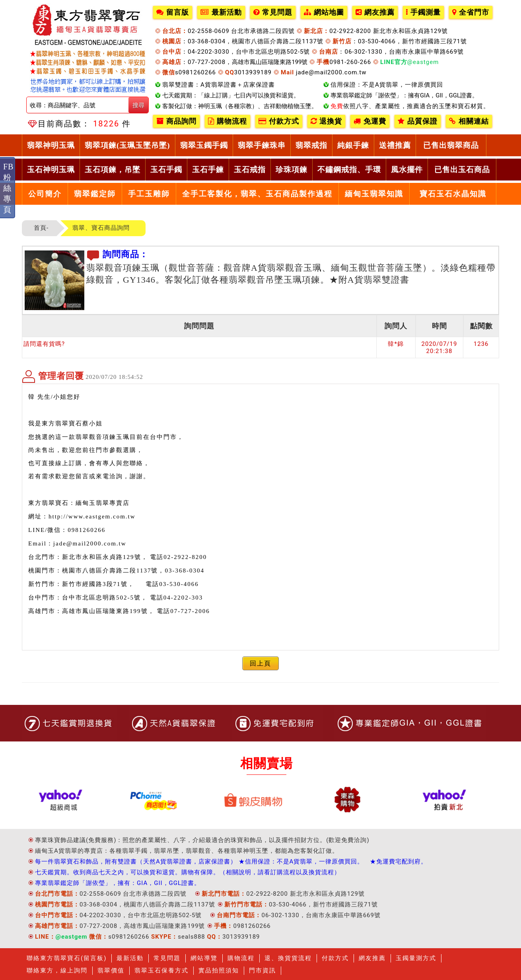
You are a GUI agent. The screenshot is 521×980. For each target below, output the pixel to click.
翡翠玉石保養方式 (161, 970)
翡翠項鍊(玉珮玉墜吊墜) (127, 145)
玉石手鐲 (166, 170)
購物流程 (227, 121)
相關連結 (469, 121)
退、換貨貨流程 (288, 958)
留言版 (173, 12)
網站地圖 (324, 12)
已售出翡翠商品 (451, 145)
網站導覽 (204, 958)
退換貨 (326, 121)
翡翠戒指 (311, 145)
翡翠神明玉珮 (51, 145)
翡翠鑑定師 (95, 194)
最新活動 (221, 12)
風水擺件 (407, 170)
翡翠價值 (111, 970)
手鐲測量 (423, 12)
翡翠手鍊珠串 (262, 145)
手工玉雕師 (149, 194)
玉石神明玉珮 (51, 170)
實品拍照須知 (219, 970)
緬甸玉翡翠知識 (374, 194)
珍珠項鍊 (292, 170)
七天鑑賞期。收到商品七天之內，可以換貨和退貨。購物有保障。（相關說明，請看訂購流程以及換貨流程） (188, 872)
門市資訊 (262, 970)
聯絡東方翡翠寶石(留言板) (67, 958)
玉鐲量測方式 (416, 958)
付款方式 (279, 121)
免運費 (370, 121)
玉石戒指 (250, 170)
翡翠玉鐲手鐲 (204, 145)
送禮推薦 (395, 145)
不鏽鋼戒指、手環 (349, 170)
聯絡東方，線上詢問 (57, 970)
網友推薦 (375, 12)
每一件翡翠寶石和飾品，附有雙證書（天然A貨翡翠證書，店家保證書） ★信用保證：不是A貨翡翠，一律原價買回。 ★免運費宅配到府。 (231, 862)
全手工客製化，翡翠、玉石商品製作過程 (257, 194)
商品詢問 (176, 121)
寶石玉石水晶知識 (453, 194)
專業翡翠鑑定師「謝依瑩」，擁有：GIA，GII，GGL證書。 (118, 883)
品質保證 (418, 121)
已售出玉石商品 (462, 170)
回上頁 (260, 663)
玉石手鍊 (208, 170)
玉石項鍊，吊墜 (113, 170)
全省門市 (471, 12)
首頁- (41, 228)
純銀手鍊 (353, 145)
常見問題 (273, 12)
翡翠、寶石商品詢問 (101, 228)
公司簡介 (45, 194)
